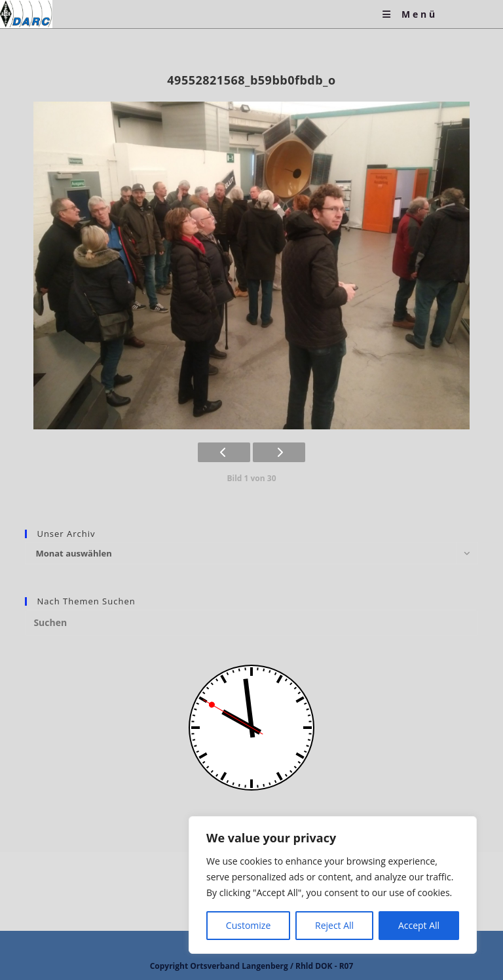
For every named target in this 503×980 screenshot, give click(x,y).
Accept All (419, 925)
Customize (248, 925)
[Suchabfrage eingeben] (251, 623)
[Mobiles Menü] (410, 14)
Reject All (334, 925)
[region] (333, 885)
